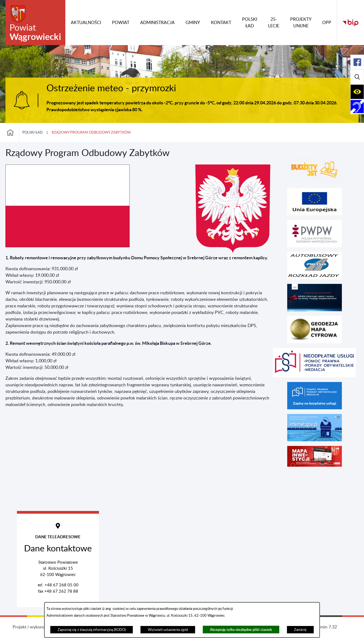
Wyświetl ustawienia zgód (168, 630)
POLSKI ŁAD (33, 133)
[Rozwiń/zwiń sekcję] (357, 62)
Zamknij (300, 630)
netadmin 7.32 (323, 627)
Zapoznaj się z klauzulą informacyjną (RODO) (92, 630)
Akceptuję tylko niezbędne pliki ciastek (241, 630)
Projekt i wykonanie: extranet (41, 627)
